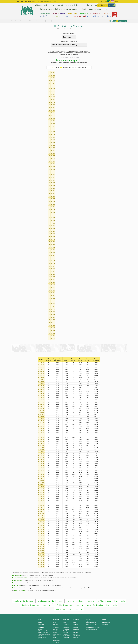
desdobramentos (89, 5)
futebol (112, 5)
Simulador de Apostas (91, 624)
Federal (65, 16)
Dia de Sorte (72, 13)
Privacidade (105, 624)
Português (104, 1)
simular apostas (70, 9)
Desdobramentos (43, 626)
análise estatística (54, 9)
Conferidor (41, 628)
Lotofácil (55, 13)
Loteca (73, 16)
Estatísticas (14, 21)
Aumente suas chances (44, 634)
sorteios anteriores (61, 5)
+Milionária (44, 16)
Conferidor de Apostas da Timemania (69, 605)
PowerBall (75, 634)
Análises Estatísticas (91, 623)
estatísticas (75, 5)
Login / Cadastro (42, 637)
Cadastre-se (122, 21)
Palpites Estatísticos (91, 621)
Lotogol (55, 637)
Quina (63, 13)
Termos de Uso (106, 623)
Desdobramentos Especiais (93, 628)
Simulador (41, 629)
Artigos (40, 623)
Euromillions (106, 16)
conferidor (83, 9)
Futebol (40, 636)
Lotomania (106, 13)
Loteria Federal (57, 634)
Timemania (84, 13)
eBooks (40, 621)
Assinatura (88, 619)
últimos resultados (43, 5)
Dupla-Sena (95, 13)
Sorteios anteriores (43, 632)
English (116, 1)
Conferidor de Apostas (91, 626)
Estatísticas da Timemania (24, 601)
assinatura (103, 5)
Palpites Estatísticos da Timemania (80, 601)
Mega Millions (93, 16)
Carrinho (40, 639)
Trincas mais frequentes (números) (40, 21)
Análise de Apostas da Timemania (111, 601)
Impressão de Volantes (92, 629)
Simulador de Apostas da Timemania (36, 605)
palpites (41, 9)
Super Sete (55, 16)
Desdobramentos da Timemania (50, 601)
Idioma (104, 619)
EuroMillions (76, 637)
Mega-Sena (45, 13)
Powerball (81, 16)
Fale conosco (106, 626)
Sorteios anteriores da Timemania (69, 609)
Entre (114, 21)
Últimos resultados (43, 631)
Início (40, 619)
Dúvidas (104, 621)
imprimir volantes (97, 9)
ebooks (109, 9)
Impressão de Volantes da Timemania (102, 605)
